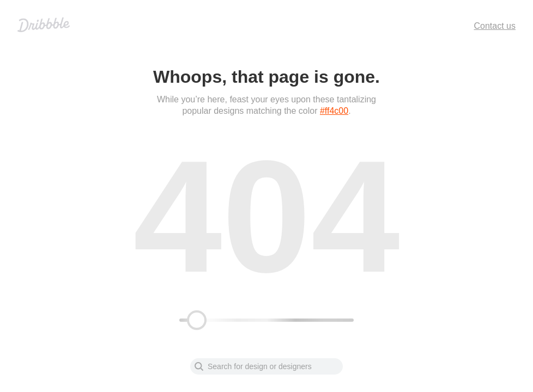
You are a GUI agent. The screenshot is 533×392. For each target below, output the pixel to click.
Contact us (495, 26)
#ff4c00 (334, 111)
